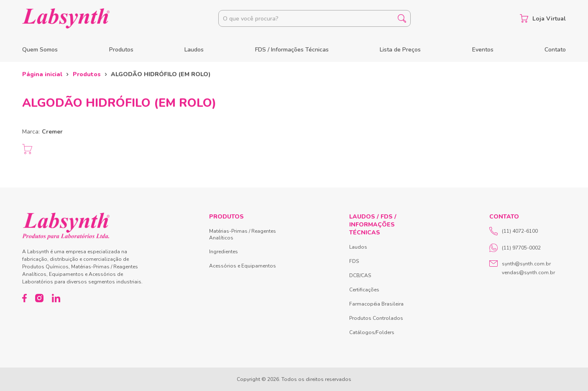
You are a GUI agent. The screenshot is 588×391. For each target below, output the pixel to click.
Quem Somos (40, 50)
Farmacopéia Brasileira (376, 304)
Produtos (121, 50)
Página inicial (42, 74)
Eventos (483, 50)
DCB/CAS (360, 275)
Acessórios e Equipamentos (243, 266)
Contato (555, 50)
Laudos (194, 50)
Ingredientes (224, 252)
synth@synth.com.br (526, 264)
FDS (354, 261)
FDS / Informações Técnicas (292, 50)
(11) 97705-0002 (515, 248)
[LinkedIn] (56, 298)
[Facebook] (24, 298)
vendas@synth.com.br (528, 273)
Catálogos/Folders (372, 332)
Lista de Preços (400, 50)
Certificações (364, 290)
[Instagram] (39, 298)
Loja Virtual (543, 18)
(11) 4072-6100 (514, 231)
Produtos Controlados (376, 318)
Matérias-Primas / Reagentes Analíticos (243, 234)
